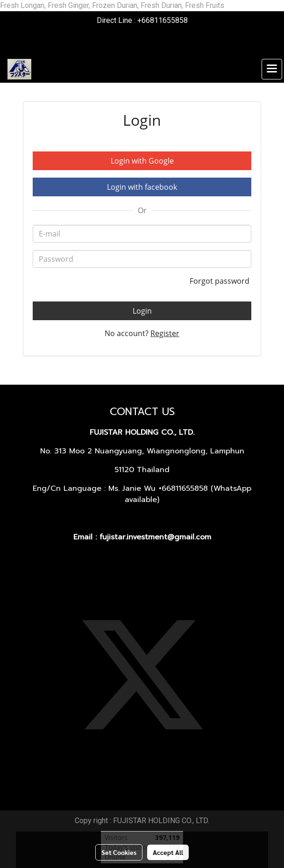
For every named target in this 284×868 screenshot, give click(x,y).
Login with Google (142, 161)
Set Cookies (119, 852)
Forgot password (220, 281)
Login (142, 311)
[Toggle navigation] (272, 69)
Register (165, 333)
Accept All (168, 852)
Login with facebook (142, 187)
